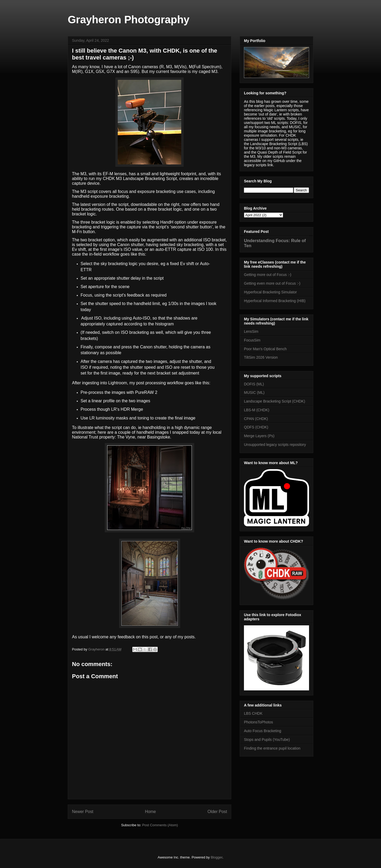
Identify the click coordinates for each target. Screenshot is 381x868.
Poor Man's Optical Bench (265, 349)
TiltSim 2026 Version (261, 357)
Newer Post (83, 812)
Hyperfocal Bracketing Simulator (270, 292)
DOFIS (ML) (254, 384)
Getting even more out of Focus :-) (272, 283)
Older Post (217, 812)
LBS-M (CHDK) (257, 410)
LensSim (251, 331)
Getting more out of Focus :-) (268, 275)
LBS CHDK (253, 713)
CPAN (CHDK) (256, 419)
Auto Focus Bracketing (263, 731)
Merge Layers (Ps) (259, 436)
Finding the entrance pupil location (272, 748)
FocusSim (252, 340)
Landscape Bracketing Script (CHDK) (275, 401)
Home (151, 812)
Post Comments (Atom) (160, 825)
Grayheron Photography (129, 20)
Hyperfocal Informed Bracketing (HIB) (275, 301)
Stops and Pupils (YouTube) (267, 740)
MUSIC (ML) (254, 393)
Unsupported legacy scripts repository (275, 445)
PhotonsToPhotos (258, 722)
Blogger (216, 857)
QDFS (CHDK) (256, 427)
